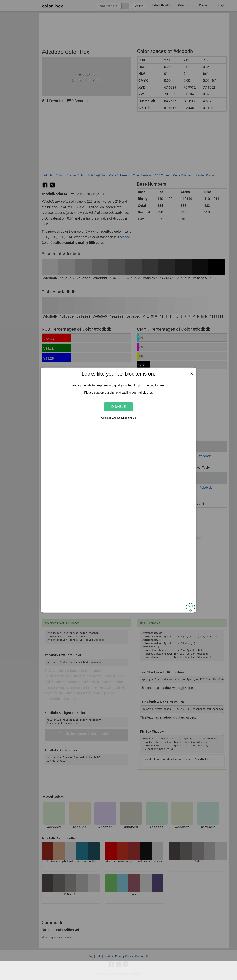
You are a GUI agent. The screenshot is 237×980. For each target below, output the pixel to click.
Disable (118, 407)
